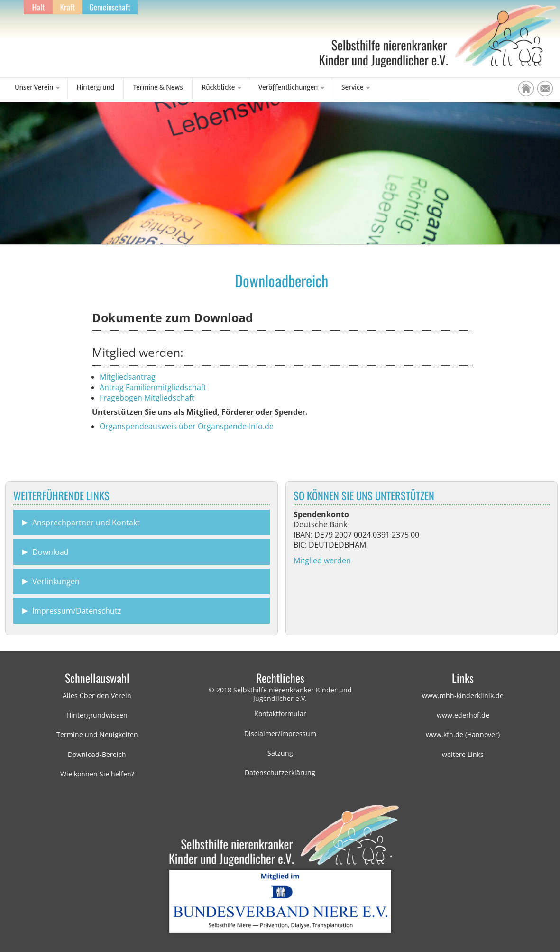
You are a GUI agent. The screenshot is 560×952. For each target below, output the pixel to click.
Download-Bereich (97, 754)
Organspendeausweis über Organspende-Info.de (187, 426)
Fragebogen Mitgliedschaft (147, 398)
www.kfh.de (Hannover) (463, 734)
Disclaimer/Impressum (280, 733)
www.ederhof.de (463, 715)
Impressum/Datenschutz (77, 611)
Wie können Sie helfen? (97, 774)
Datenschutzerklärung (280, 772)
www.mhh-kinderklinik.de (463, 695)
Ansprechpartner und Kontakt (86, 523)
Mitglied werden (322, 560)
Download (50, 552)
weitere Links (463, 754)
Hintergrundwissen (97, 715)
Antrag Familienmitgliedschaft (153, 387)
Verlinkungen (56, 581)
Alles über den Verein (97, 695)
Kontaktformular (280, 714)
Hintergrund (96, 87)
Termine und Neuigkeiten (97, 734)
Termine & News (158, 87)
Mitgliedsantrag (128, 377)
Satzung (280, 753)
